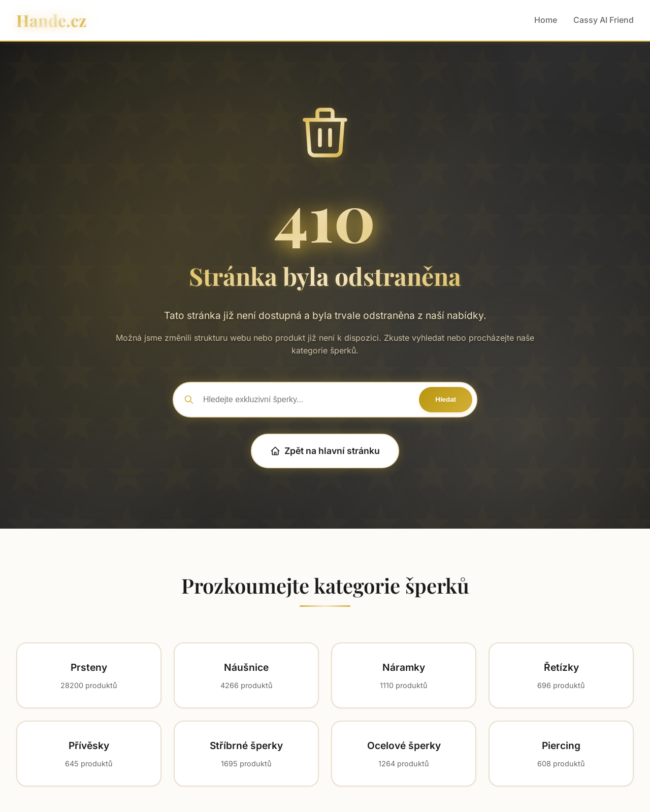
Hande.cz (51, 20)
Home (546, 20)
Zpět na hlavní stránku (325, 451)
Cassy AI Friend (604, 20)
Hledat (446, 399)
